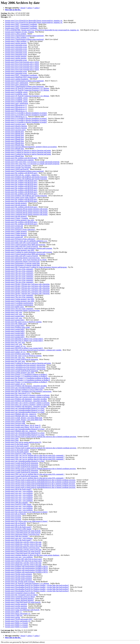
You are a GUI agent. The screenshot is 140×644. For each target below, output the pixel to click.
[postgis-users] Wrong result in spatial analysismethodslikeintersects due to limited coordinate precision (40, 484)
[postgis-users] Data (12, 438)
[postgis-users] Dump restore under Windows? (21, 197)
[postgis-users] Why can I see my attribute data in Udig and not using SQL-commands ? (35, 455)
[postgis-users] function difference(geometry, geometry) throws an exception (31, 147)
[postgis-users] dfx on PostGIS (16, 514)
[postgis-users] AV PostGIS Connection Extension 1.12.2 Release (27, 583)
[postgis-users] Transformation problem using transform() (25, 36)
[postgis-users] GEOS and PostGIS (17, 169)
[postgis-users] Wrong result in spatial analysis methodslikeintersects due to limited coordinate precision (40, 480)
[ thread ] (23, 8)
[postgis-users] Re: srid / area (15, 342)
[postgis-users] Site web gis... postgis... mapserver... (23, 175)
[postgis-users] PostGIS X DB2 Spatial (18, 454)
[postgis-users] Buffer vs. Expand (17, 623)
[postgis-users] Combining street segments (20, 160)
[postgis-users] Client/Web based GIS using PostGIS (23, 531)
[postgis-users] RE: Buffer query (16, 324)
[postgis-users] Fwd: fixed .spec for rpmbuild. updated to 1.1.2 (26, 241)
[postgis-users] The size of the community (19, 269)
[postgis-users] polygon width (15, 422)
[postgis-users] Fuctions (13, 516)
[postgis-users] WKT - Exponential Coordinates (21, 24)
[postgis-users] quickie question (16, 43)
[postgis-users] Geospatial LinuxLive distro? (20, 593)
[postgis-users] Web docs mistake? (17, 502)
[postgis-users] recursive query (16, 124)
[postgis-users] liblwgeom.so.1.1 (16, 105)
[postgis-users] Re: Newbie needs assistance (20, 582)
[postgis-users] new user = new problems (19, 491)
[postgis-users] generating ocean (16, 45)
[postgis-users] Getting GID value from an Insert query (24, 559)
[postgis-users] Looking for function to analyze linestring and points (28, 150)
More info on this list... (13, 10)
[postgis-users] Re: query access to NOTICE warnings (23, 322)
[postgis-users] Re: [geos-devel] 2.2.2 (18, 393)
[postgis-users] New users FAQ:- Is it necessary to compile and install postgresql (32, 162)
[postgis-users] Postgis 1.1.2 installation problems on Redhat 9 (26, 374)
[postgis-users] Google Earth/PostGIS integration (22, 359)
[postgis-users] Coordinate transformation (19, 303)
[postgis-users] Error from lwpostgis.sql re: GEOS (22, 62)
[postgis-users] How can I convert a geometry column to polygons (27, 395)
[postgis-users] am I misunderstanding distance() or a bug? (25, 388)
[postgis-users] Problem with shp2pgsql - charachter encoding (26, 386)
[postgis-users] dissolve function (16, 126)
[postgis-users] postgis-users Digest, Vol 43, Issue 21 (23, 425)
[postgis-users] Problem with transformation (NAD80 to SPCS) (27, 566)
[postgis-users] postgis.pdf (14, 226)
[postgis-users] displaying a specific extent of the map (23, 542)
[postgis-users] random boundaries (17, 79)
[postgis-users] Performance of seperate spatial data (23, 263)
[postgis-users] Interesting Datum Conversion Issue (23, 258)
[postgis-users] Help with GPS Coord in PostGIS (22, 243)
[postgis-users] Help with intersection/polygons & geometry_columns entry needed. (33, 350)
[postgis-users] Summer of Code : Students (20, 32)
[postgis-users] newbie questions (16, 604)
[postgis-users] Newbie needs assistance (19, 574)
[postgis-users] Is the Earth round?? (17, 444)
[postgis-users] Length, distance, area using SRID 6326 (24, 418)
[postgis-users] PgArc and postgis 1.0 (18, 614)
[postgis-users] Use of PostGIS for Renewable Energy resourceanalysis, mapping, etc (34, 21)
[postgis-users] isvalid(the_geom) (17, 92)
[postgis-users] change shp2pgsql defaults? (20, 598)
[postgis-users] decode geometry (16, 203)
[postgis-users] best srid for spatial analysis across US (23, 442)
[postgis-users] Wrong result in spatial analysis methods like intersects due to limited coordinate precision (41, 437)
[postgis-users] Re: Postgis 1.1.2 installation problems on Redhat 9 (28, 378)
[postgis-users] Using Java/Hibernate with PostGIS (22, 610)
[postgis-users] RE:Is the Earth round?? (18, 489)
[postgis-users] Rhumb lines (15, 132)
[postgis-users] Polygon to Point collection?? (20, 229)
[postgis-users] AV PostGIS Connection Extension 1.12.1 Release (27, 88)
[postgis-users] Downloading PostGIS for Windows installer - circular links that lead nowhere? (37, 585)
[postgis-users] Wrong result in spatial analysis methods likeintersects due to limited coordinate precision (41, 469)
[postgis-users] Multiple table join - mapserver (21, 414)
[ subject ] (30, 8)
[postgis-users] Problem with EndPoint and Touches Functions (26, 177)
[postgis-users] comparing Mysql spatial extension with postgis (26, 209)
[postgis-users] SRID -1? (14, 612)
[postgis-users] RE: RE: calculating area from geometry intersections (28, 391)
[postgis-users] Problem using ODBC (18, 327)
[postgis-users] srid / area (14, 312)
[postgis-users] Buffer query (15, 307)
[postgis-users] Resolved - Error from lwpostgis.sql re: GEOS (26, 260)
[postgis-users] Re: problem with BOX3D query (21, 158)
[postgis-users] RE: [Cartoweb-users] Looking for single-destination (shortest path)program (36, 267)
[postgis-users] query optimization (17, 83)
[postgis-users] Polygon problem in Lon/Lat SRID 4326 (24, 390)
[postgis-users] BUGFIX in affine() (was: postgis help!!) (24, 339)
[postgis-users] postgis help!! (15, 316)
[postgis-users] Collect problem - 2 (17, 37)
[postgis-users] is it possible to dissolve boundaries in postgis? (26, 113)
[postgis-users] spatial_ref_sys (15, 346)
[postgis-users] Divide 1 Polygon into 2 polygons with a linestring (27, 284)
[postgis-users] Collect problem (16, 34)
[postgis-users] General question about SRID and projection (25, 245)
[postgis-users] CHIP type (14, 615)
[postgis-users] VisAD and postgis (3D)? (19, 619)
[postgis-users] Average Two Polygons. (18, 165)
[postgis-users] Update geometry (16, 231)
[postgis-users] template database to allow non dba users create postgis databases (32, 555)
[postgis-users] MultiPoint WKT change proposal (22, 77)
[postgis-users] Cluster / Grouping (17, 218)
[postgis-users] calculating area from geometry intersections (25, 365)
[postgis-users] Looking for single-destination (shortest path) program (29, 248)
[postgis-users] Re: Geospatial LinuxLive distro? (22, 595)
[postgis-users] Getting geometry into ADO (20, 220)
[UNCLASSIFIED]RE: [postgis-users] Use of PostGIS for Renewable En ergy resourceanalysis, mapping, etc (42, 30)
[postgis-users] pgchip (13, 617)
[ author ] (37, 8)
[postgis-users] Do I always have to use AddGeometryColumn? (27, 512)
